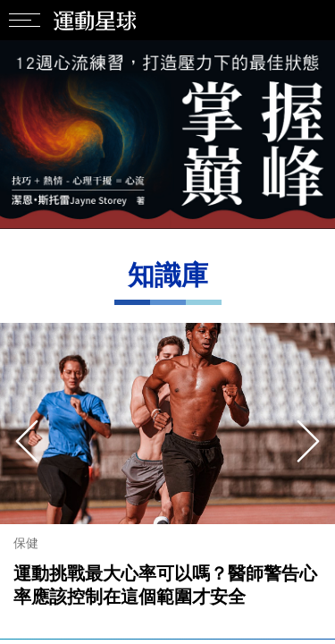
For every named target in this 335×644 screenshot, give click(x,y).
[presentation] (27, 441)
